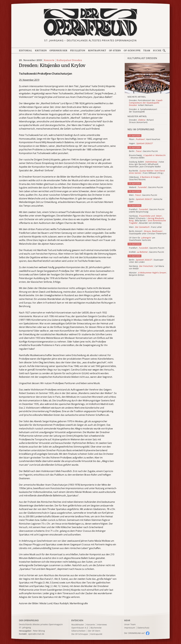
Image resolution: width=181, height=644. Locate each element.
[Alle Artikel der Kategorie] (147, 78)
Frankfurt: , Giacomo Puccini (147, 248)
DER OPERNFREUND (29, 620)
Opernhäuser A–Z (80, 628)
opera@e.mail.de (36, 634)
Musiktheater (78, 625)
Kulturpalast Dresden (69, 60)
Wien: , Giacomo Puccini (143, 195)
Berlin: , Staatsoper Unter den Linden (146, 261)
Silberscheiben (78, 631)
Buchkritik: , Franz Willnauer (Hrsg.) (147, 172)
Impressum (130, 628)
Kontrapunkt (97, 51)
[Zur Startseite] (90, 22)
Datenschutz (143, 628)
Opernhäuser (58, 51)
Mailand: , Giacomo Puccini (146, 187)
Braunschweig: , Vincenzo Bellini (147, 157)
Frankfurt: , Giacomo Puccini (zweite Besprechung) (147, 211)
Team (147, 51)
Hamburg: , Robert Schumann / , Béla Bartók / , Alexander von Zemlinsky (147, 220)
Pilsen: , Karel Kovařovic (145, 139)
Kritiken (41, 51)
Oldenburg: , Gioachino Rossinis (145, 178)
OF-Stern (115, 51)
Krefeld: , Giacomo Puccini (146, 252)
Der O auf (134, 633)
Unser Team (130, 624)
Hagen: (141, 143)
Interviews (102, 625)
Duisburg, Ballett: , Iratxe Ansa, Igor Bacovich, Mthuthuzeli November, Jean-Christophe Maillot (146, 164)
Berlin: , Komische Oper (146, 200)
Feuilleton (78, 51)
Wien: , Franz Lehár (145, 227)
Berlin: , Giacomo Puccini (143, 151)
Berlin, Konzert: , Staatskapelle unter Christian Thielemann (148, 232)
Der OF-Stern (94, 631)
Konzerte (49, 60)
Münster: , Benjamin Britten (148, 274)
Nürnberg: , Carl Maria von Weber (146, 267)
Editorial (25, 51)
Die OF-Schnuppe (80, 634)
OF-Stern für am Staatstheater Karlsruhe (142, 239)
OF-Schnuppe (132, 51)
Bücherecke (96, 628)
